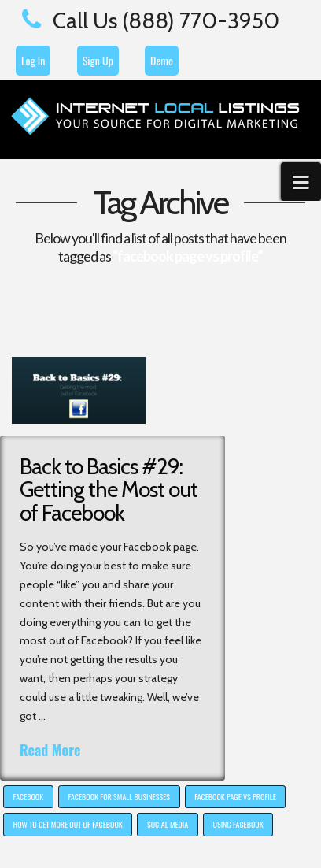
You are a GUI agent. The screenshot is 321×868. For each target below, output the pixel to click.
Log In (33, 60)
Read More (50, 750)
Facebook (29, 797)
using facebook (238, 824)
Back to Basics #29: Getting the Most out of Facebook (109, 490)
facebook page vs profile (235, 797)
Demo (162, 60)
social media (168, 824)
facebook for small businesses (119, 797)
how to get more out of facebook (68, 824)
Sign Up (98, 60)
